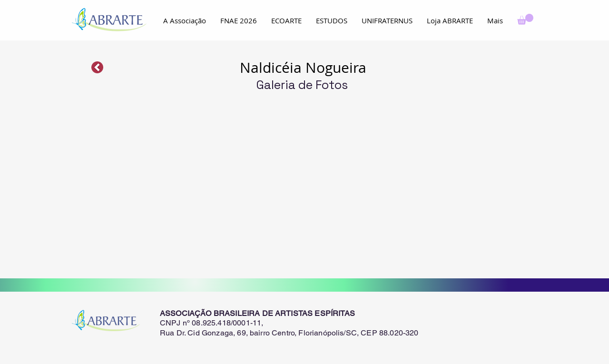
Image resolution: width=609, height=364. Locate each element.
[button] (525, 19)
